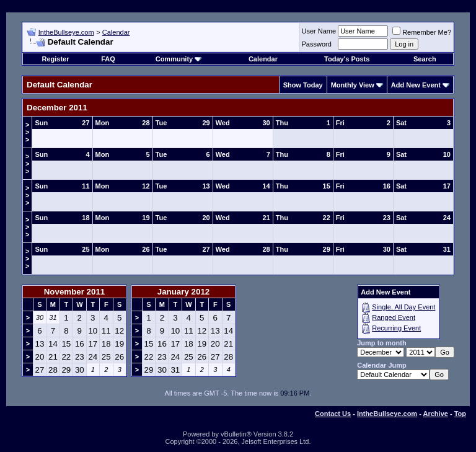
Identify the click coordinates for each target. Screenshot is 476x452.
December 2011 (57, 108)
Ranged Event (394, 317)
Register (55, 59)
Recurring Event (396, 328)
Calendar (116, 32)
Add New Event (416, 85)
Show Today (303, 85)
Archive (436, 414)
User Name (319, 31)
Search (425, 59)
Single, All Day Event (403, 307)
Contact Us (333, 414)
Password (317, 44)
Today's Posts (347, 59)
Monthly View (353, 85)
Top (460, 414)
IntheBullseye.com (66, 32)
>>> (27, 132)
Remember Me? (422, 32)
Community (179, 59)
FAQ (108, 59)
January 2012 (183, 292)
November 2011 (75, 292)
